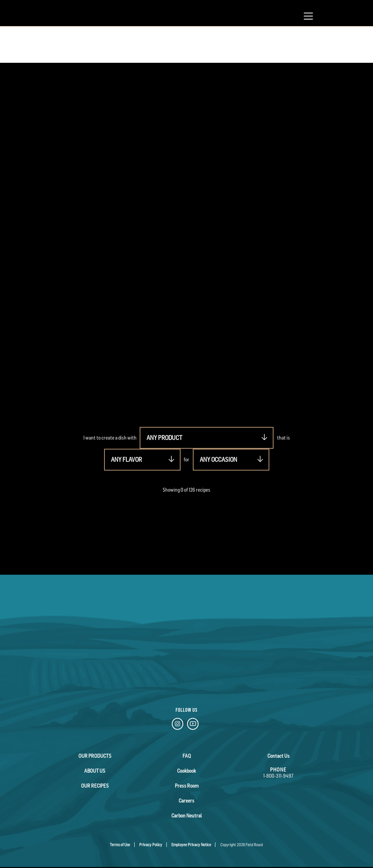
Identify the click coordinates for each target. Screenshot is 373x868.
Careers (186, 801)
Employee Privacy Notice (191, 845)
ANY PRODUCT (165, 438)
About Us (95, 771)
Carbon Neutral (187, 816)
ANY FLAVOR (126, 459)
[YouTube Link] (193, 725)
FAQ (187, 756)
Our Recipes (95, 786)
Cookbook (186, 771)
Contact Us (279, 756)
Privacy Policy (151, 845)
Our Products (95, 756)
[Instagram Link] (178, 725)
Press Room (187, 786)
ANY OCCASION (218, 459)
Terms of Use (120, 845)
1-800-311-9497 (278, 776)
